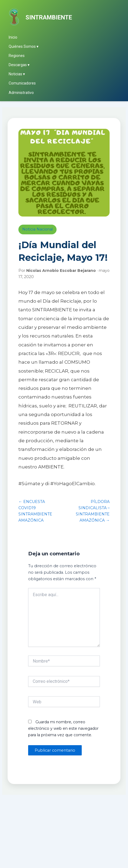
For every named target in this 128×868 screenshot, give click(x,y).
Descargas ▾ (19, 65)
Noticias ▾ (17, 74)
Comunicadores (22, 83)
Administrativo (21, 93)
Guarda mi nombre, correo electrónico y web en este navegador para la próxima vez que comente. (63, 728)
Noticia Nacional (37, 229)
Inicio (13, 37)
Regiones (17, 56)
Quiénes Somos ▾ (24, 46)
